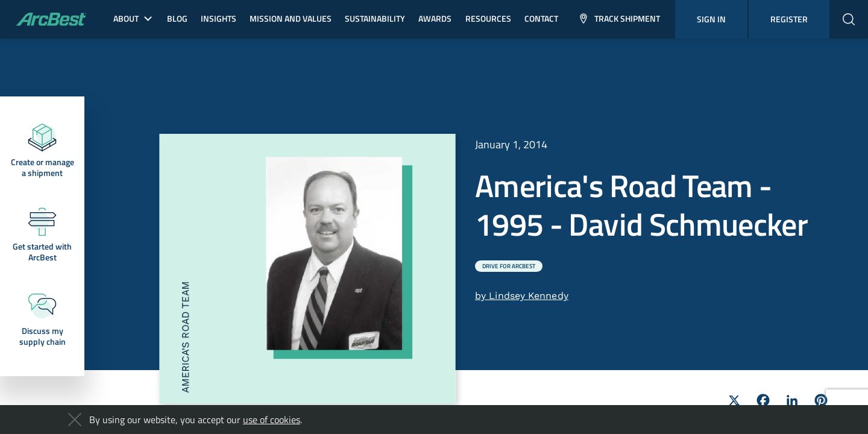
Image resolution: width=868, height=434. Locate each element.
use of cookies (272, 420)
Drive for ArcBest (509, 266)
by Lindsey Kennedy (522, 296)
